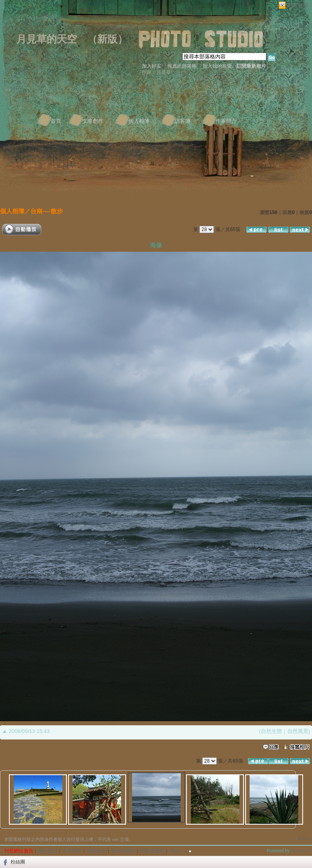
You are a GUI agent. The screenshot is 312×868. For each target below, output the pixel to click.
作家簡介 (226, 121)
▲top (302, 838)
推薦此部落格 (182, 66)
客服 (174, 851)
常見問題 (72, 851)
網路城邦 (297, 5)
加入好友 (152, 66)
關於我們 (48, 851)
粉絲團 (18, 862)
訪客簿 (183, 121)
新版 (107, 39)
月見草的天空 (47, 39)
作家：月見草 (156, 72)
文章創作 (93, 121)
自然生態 (271, 731)
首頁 (56, 121)
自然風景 (298, 731)
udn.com (299, 851)
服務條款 (96, 851)
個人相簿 (139, 121)
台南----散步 (47, 211)
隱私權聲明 (152, 851)
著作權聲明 (123, 851)
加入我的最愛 (217, 66)
